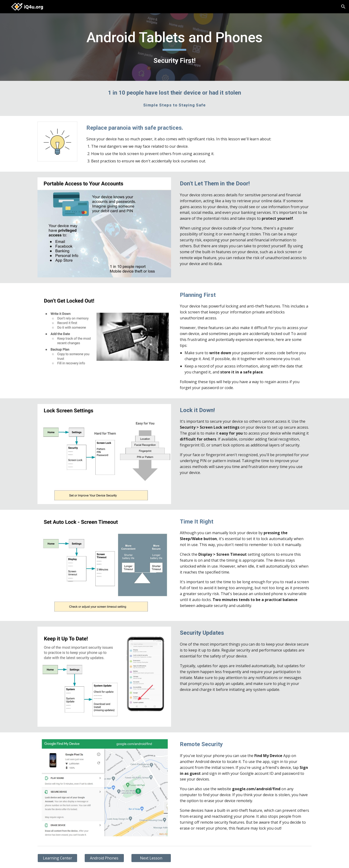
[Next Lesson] (151, 858)
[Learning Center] (57, 858)
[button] (343, 7)
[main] (175, 47)
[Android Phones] (104, 858)
